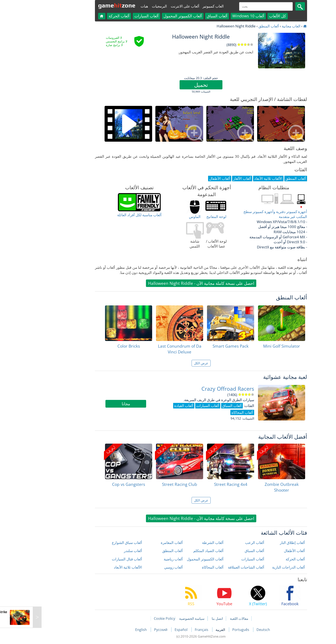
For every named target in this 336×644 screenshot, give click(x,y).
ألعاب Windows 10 (215, 16)
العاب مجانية (258, 26)
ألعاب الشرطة (180, 543)
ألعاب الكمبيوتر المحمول (150, 16)
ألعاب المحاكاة (180, 567)
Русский (128, 630)
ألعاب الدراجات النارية (256, 567)
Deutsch (230, 630)
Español (148, 630)
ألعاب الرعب (222, 543)
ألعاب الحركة (86, 16)
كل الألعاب (245, 16)
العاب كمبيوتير (180, 6)
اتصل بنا (184, 618)
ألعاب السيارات (113, 16)
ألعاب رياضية (140, 559)
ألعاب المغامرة (139, 543)
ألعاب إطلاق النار (259, 543)
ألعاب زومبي (140, 567)
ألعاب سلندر (100, 551)
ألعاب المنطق (236, 26)
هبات (111, 6)
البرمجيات (126, 6)
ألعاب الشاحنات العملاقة (213, 567)
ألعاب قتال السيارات (94, 559)
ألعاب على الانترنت (152, 6)
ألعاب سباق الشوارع (94, 543)
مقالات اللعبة (206, 618)
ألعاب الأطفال (261, 551)
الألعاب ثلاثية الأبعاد (95, 567)
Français (169, 630)
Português (208, 630)
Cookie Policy (131, 618)
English (108, 630)
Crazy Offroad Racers (195, 389)
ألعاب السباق (184, 16)
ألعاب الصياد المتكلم (175, 551)
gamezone (84, 5)
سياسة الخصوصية (159, 618)
